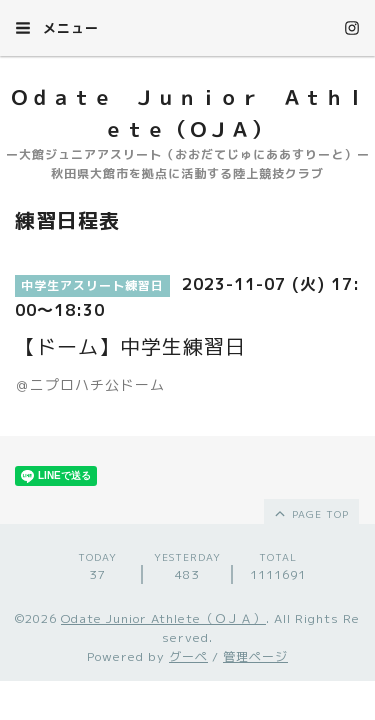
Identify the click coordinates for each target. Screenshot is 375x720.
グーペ (188, 656)
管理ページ (255, 656)
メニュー (57, 28)
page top (310, 513)
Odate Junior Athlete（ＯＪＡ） (163, 618)
